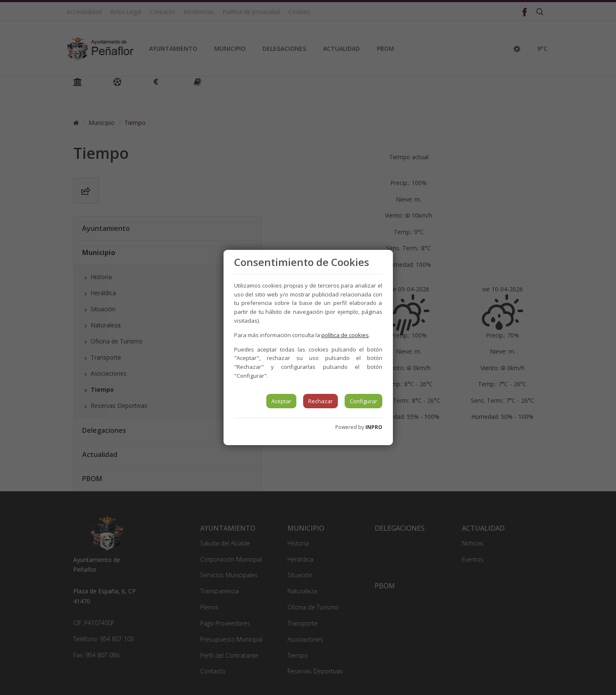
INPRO (374, 427)
